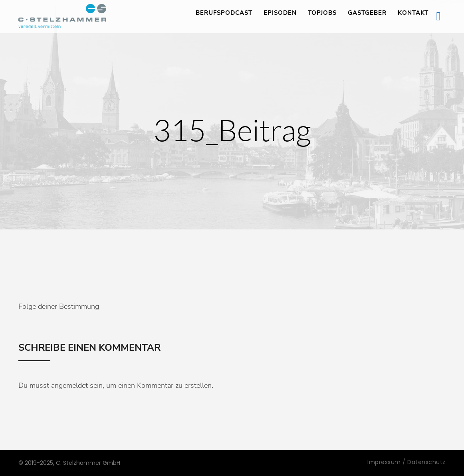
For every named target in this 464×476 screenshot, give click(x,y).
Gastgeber (367, 13)
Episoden (280, 13)
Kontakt (413, 13)
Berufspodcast (224, 13)
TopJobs (322, 13)
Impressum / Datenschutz (406, 462)
